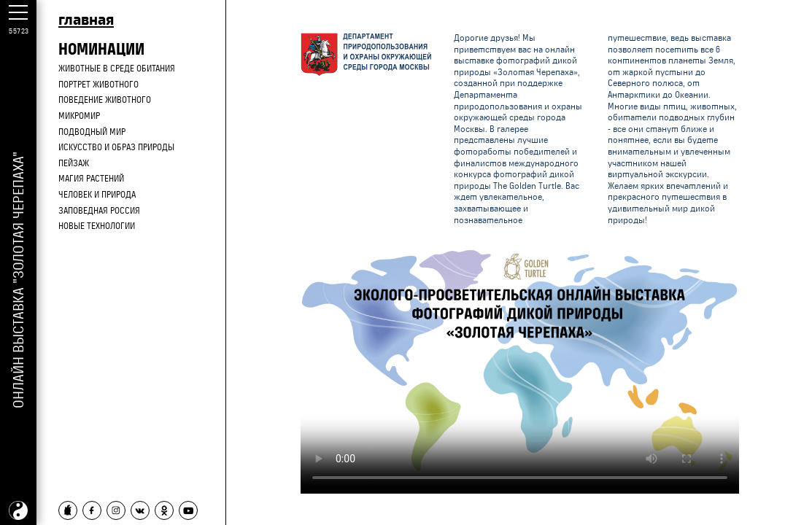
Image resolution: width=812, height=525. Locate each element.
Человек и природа (97, 195)
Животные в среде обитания (117, 69)
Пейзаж (74, 163)
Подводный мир (92, 132)
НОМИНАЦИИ (101, 49)
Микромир (79, 116)
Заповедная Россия (99, 211)
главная (86, 19)
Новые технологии (97, 226)
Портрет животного (98, 85)
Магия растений (91, 179)
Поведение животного (105, 100)
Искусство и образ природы (116, 147)
